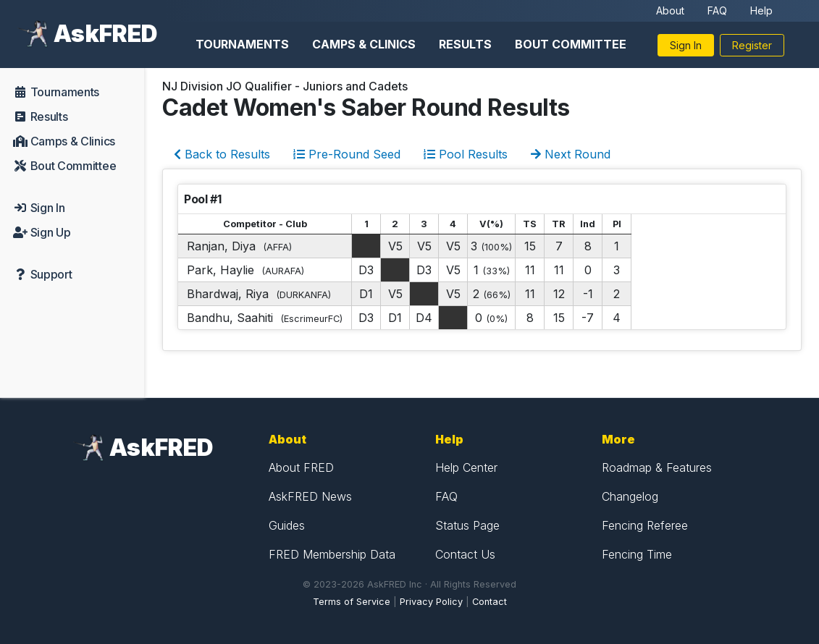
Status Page (467, 525)
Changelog (630, 496)
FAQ (717, 10)
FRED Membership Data (332, 554)
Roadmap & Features (657, 467)
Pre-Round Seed (347, 154)
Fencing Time (637, 554)
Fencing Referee (645, 525)
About (670, 10)
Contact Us (465, 554)
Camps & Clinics (364, 44)
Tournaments (242, 44)
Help (761, 10)
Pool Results (466, 154)
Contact (490, 602)
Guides (287, 525)
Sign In (686, 45)
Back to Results (222, 154)
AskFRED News (310, 496)
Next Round (571, 154)
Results (465, 44)
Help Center (466, 467)
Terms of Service (352, 602)
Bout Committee (571, 44)
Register (752, 45)
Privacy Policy (431, 602)
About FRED (301, 467)
